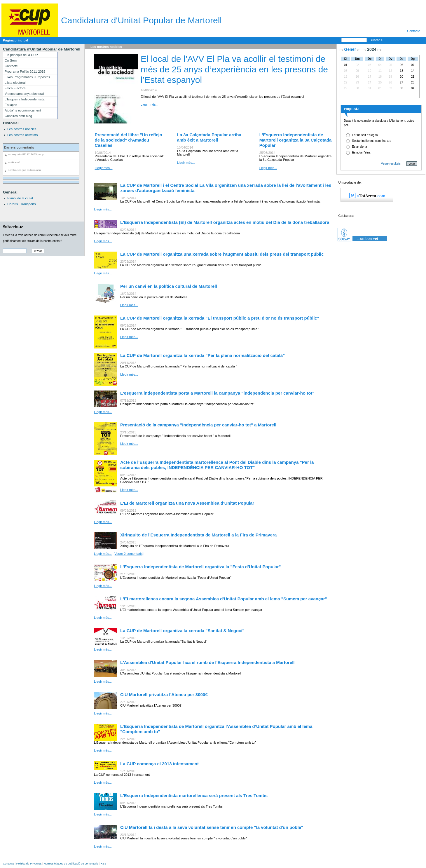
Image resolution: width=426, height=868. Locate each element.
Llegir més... (150, 104)
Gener (350, 49)
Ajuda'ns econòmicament (23, 110)
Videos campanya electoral (24, 94)
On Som (11, 60)
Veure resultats (391, 164)
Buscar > (377, 40)
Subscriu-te (13, 227)
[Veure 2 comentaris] (129, 554)
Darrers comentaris (19, 147)
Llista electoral (15, 83)
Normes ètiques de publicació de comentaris (71, 863)
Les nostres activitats (22, 135)
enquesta (351, 109)
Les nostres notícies (22, 129)
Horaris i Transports (22, 204)
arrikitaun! (14, 162)
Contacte (414, 31)
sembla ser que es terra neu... (26, 170)
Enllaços (11, 105)
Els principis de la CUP (21, 55)
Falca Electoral (15, 88)
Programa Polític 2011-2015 (25, 72)
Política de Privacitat (29, 863)
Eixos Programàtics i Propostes (27, 77)
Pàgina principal (15, 40)
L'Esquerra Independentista (25, 99)
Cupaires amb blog (18, 116)
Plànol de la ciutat (20, 198)
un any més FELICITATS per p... (27, 154)
